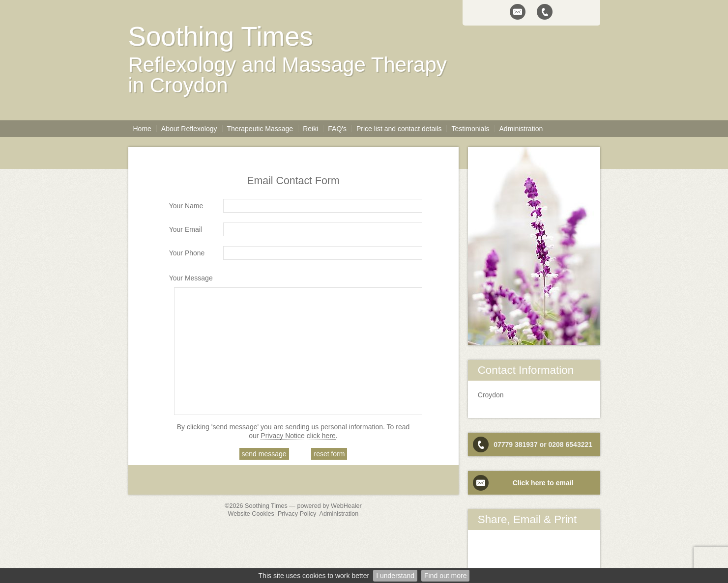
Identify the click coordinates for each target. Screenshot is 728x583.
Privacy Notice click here (298, 436)
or (543, 444)
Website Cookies (251, 514)
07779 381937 (516, 444)
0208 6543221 (570, 444)
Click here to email (543, 483)
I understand (395, 576)
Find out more (445, 576)
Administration (339, 514)
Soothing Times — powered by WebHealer (303, 506)
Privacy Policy (297, 514)
